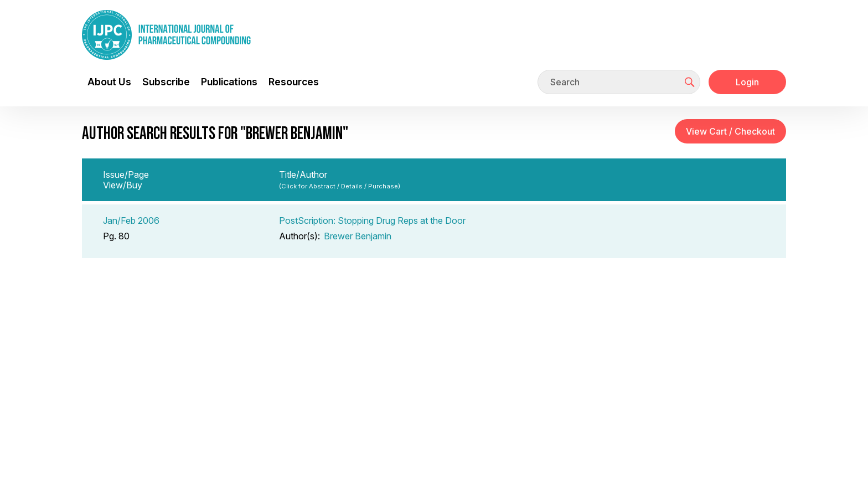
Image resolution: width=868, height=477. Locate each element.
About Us (109, 82)
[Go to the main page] (166, 35)
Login (747, 82)
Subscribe (166, 82)
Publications (229, 82)
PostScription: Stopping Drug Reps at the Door (372, 220)
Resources (294, 82)
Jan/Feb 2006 (131, 220)
